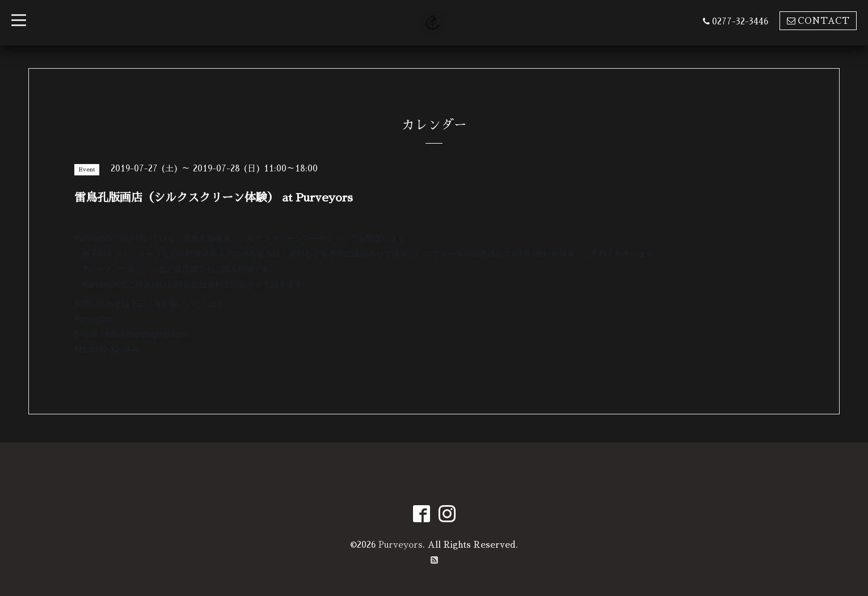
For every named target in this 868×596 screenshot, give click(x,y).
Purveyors (401, 545)
